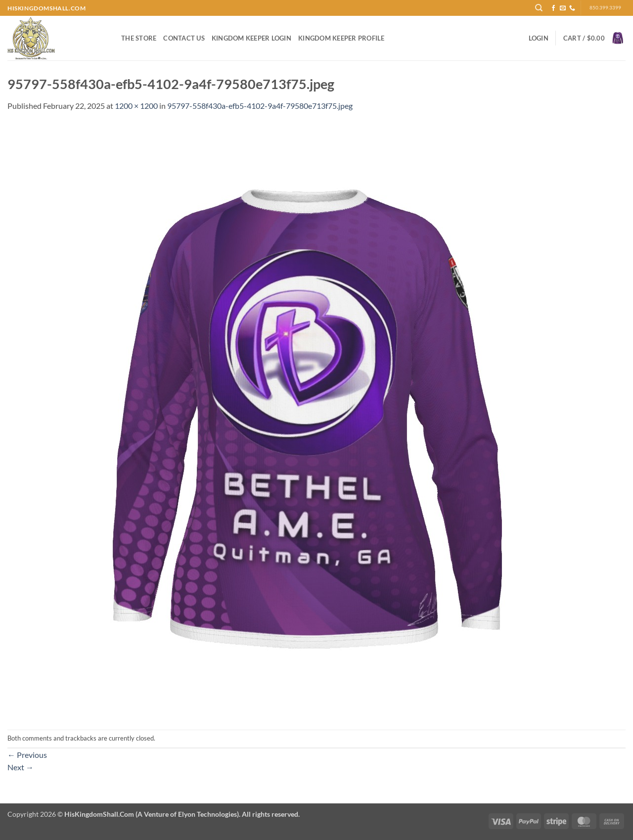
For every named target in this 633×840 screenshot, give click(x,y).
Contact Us (184, 38)
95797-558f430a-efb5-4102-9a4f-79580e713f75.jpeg (260, 106)
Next (21, 767)
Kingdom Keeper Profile (341, 38)
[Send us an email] (563, 8)
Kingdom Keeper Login (251, 38)
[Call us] (572, 8)
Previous (27, 755)
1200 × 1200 (136, 106)
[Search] (539, 8)
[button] (539, 38)
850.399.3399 (605, 8)
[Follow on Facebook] (553, 8)
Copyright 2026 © (154, 814)
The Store (139, 38)
